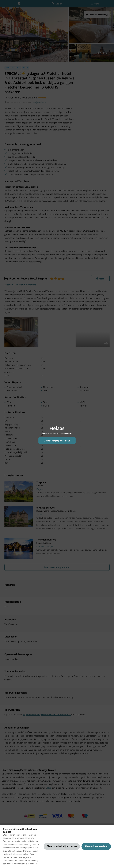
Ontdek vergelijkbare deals (57, 441)
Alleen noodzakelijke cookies (62, 846)
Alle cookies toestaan (96, 846)
